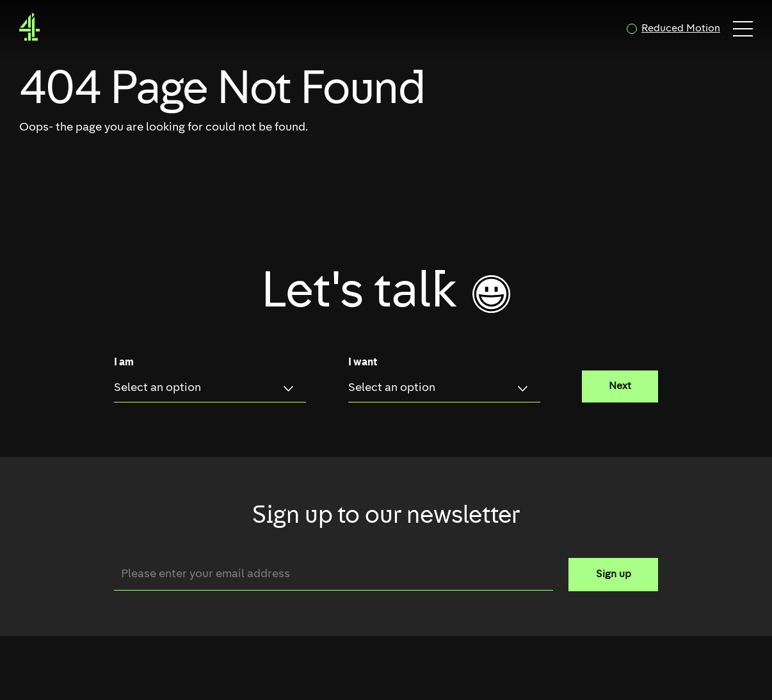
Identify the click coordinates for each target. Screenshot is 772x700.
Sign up (614, 575)
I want (363, 363)
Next (620, 386)
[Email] (334, 574)
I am (124, 363)
